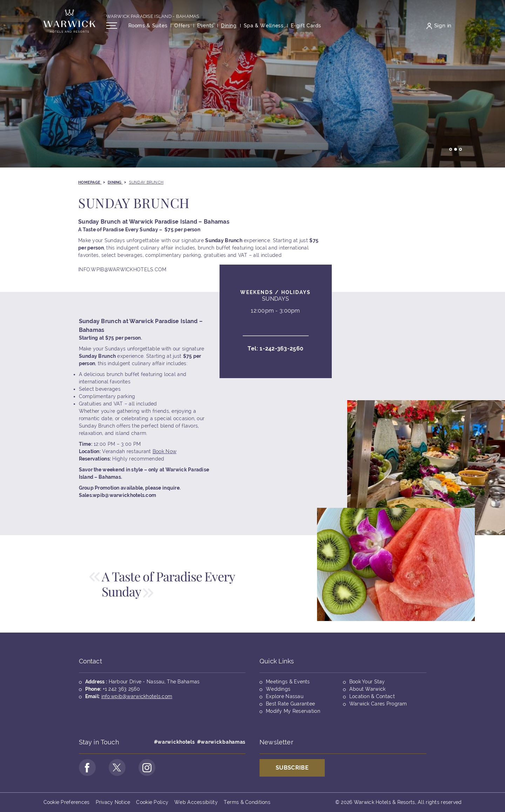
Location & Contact (372, 696)
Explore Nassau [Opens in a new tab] (285, 696)
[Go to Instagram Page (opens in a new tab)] (147, 767)
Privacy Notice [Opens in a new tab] (113, 802)
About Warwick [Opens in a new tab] (368, 689)
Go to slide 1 (451, 149)
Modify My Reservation (293, 711)
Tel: (275, 353)
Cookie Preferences (67, 802)
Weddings (278, 689)
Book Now (164, 456)
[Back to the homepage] (69, 21)
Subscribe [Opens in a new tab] (292, 768)
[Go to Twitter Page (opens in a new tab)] (117, 767)
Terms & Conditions (247, 802)
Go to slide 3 (460, 149)
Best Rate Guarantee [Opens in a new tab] (290, 704)
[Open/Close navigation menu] (112, 26)
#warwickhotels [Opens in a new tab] (174, 742)
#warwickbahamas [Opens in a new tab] (221, 742)
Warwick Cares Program (378, 704)
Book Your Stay (367, 682)
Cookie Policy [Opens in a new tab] (152, 802)
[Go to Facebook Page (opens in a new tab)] (87, 767)
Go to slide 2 (456, 149)
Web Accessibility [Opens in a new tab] (196, 802)
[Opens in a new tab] (306, 26)
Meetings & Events (288, 682)
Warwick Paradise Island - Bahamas (153, 16)
